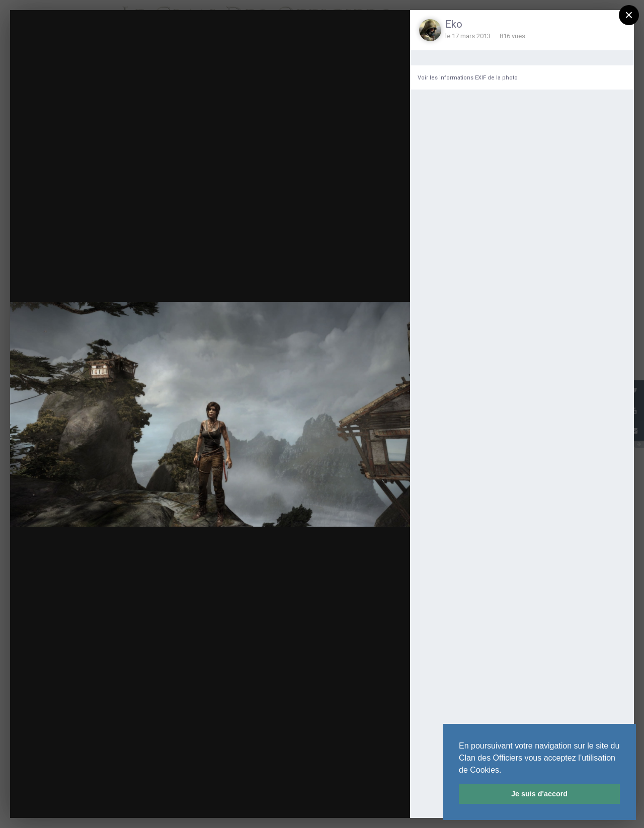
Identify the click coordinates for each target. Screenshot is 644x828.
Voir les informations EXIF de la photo (468, 78)
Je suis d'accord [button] (539, 794)
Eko (454, 24)
